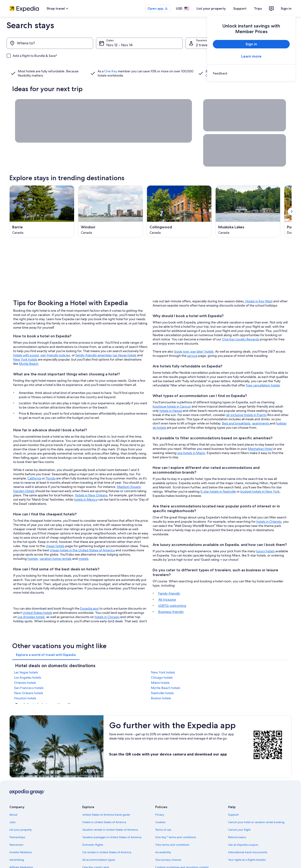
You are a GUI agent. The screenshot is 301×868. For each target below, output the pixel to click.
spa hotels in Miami (191, 436)
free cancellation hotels (263, 368)
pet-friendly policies (55, 338)
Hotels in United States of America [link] (104, 805)
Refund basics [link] (237, 820)
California (34, 461)
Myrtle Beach (29, 346)
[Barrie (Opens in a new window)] (42, 211)
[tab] (46, 637)
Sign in (286, 8)
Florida (51, 461)
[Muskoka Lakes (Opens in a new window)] (248, 211)
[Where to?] (50, 43)
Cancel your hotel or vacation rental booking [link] (256, 805)
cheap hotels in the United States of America (82, 533)
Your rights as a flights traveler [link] (247, 842)
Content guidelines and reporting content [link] (182, 850)
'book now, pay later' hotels (194, 334)
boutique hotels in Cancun (172, 389)
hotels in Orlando (269, 504)
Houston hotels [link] (25, 681)
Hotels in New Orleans (91, 478)
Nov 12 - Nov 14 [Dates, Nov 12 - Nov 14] (119, 45)
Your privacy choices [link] (168, 842)
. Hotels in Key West (258, 284)
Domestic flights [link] (93, 827)
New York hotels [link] (163, 655)
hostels (33, 541)
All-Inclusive (167, 582)
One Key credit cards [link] (96, 850)
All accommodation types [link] (99, 842)
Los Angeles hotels (31, 599)
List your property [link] (21, 812)
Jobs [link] (12, 805)
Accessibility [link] (163, 835)
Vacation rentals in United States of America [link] (110, 812)
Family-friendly (169, 576)
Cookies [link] (160, 805)
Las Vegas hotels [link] (26, 655)
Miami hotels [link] (160, 665)
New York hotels (25, 342)
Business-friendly (171, 594)
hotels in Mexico (86, 482)
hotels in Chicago (107, 599)
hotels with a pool (26, 338)
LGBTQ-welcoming (172, 588)
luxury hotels (265, 534)
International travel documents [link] (248, 835)
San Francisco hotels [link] (29, 670)
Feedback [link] (16, 857)
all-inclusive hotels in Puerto (246, 397)
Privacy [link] (160, 797)
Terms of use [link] (163, 812)
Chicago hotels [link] (162, 660)
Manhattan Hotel (260, 431)
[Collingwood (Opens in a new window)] (179, 211)
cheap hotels (55, 529)
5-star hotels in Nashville (218, 474)
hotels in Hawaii (171, 393)
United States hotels (37, 595)
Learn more (251, 56)
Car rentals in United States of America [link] (107, 835)
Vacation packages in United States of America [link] (112, 820)
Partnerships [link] (17, 820)
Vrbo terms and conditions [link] (172, 827)
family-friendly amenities (94, 338)
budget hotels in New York (260, 474)
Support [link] (233, 797)
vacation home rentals (55, 541)
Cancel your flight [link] (239, 812)
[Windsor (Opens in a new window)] (111, 211)
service (192, 338)
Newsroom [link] (16, 827)
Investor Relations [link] (21, 835)
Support (240, 8)
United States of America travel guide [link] (106, 797)
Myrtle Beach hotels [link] (166, 670)
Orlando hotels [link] (25, 665)
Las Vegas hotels (125, 338)
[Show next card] (292, 211)
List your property (211, 8)
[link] (251, 73)
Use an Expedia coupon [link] (243, 827)
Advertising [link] (17, 842)
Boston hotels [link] (161, 681)
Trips (258, 8)
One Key (111, 71)
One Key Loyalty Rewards (241, 322)
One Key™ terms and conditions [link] (176, 820)
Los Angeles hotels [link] (28, 660)
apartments (261, 406)
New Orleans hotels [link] (29, 676)
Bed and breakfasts (236, 406)
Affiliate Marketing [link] (21, 850)
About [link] (13, 797)
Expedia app (89, 591)
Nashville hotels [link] (162, 676)
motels (83, 541)
